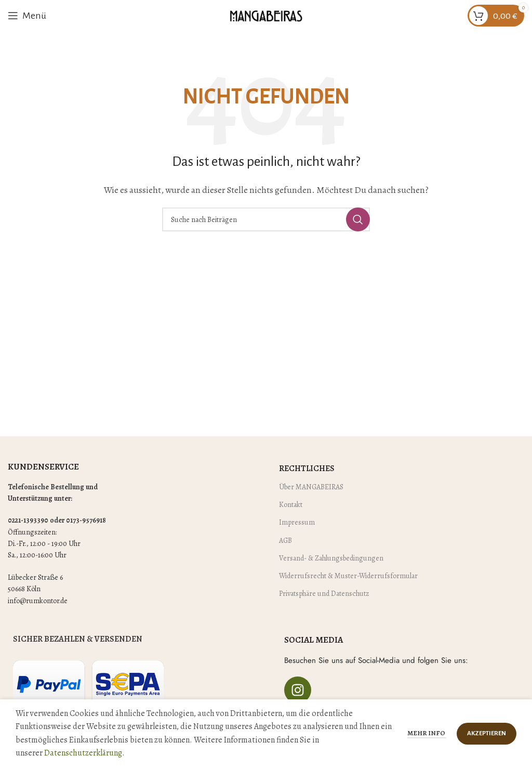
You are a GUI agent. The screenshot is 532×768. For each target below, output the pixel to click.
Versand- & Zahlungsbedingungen (331, 558)
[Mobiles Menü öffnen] (27, 16)
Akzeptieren (487, 733)
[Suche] (266, 219)
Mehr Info (427, 733)
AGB (285, 541)
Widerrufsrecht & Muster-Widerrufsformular (348, 576)
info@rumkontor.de (38, 601)
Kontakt (291, 505)
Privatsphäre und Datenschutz (324, 594)
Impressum (297, 522)
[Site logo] (266, 15)
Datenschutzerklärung (83, 753)
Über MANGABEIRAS (311, 487)
